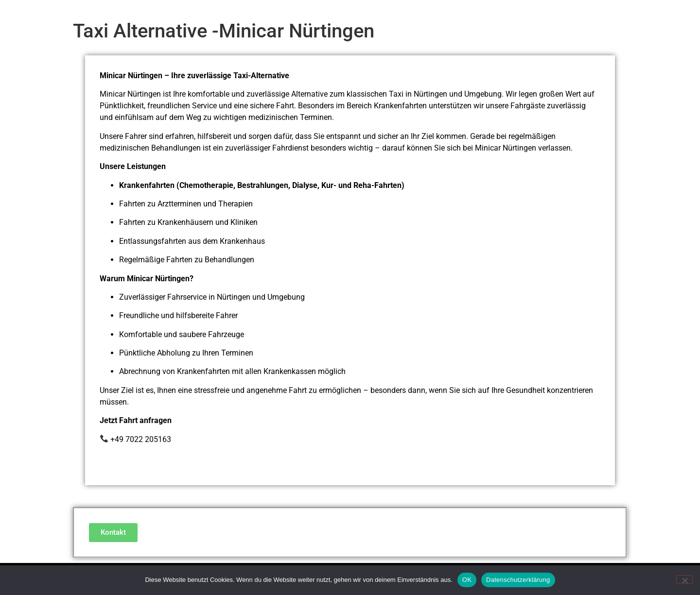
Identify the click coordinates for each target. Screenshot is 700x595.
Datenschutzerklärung (518, 580)
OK (467, 580)
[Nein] (684, 579)
